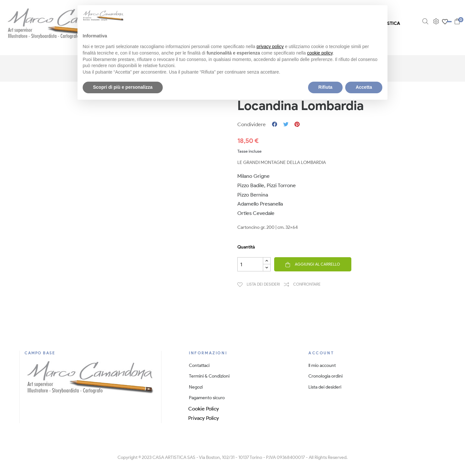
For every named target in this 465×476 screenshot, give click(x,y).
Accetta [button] (364, 87)
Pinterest (297, 125)
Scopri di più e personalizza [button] (123, 87)
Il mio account (322, 365)
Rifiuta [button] (325, 87)
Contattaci (199, 365)
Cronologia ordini (325, 376)
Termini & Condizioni (209, 376)
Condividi (274, 125)
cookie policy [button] (320, 53)
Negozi (196, 387)
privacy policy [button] (270, 46)
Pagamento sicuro (207, 398)
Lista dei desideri (325, 387)
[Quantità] (250, 264)
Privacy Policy (204, 418)
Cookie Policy (204, 409)
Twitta (286, 125)
